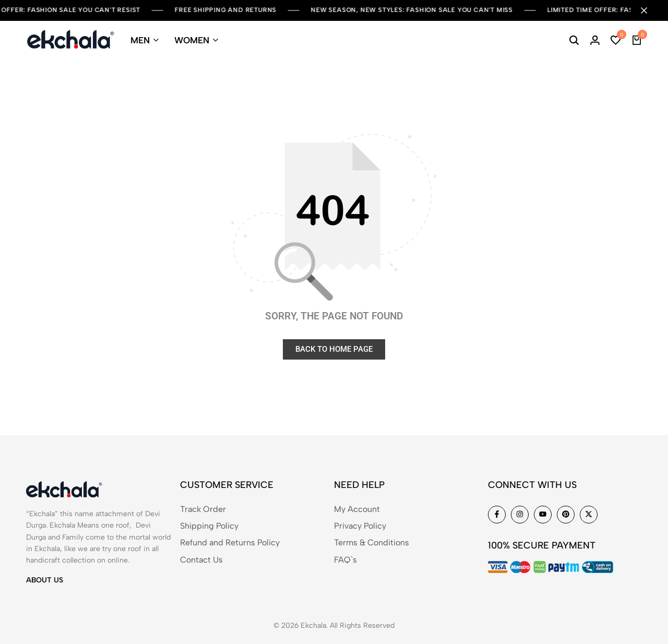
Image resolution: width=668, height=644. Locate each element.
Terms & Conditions (372, 542)
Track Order (203, 509)
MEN (140, 40)
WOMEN (192, 40)
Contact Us (201, 560)
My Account (357, 509)
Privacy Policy (360, 526)
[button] (616, 40)
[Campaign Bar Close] (649, 10)
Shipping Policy (209, 526)
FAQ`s (345, 560)
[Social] (497, 515)
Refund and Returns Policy (230, 542)
